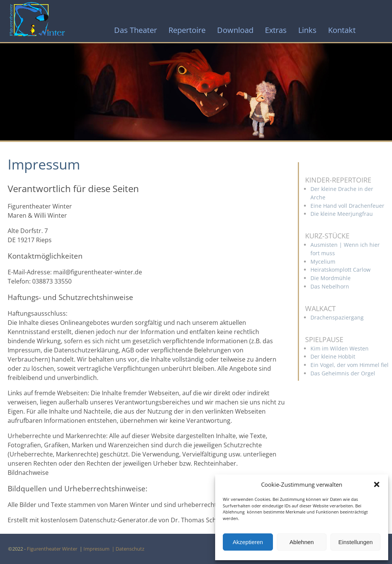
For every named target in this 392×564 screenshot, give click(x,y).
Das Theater (136, 30)
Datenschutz (131, 549)
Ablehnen (301, 542)
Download (235, 30)
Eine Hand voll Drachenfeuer (347, 206)
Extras (276, 30)
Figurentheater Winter (53, 549)
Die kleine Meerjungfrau (342, 214)
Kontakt (342, 30)
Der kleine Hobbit (333, 356)
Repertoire (187, 30)
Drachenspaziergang (337, 317)
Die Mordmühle (331, 278)
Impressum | (100, 549)
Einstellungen (356, 542)
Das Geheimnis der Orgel (343, 373)
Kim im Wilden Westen (340, 348)
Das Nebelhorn (330, 286)
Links (307, 30)
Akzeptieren (248, 542)
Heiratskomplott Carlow (341, 270)
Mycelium (323, 262)
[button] (377, 484)
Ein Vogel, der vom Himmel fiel (350, 365)
